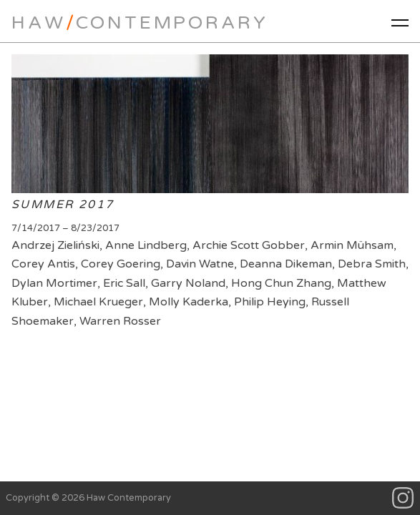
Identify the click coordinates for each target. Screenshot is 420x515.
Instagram (403, 498)
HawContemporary (140, 23)
